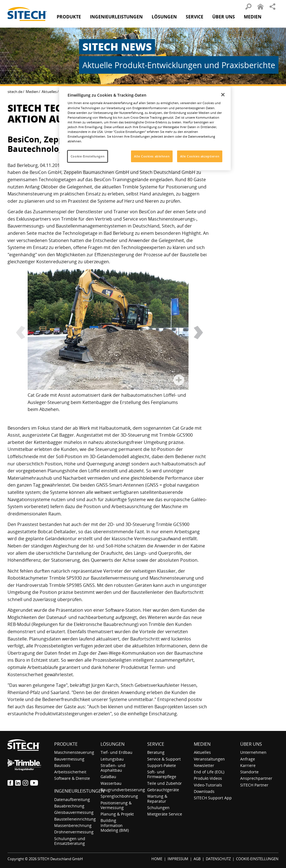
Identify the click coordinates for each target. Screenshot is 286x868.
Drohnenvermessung (74, 832)
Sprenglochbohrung (119, 796)
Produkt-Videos (208, 778)
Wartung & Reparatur (157, 798)
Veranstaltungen (209, 759)
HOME (157, 859)
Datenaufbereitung (72, 799)
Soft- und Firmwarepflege (162, 774)
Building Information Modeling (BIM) (115, 825)
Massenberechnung (73, 825)
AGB (197, 859)
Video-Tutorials (208, 785)
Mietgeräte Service (165, 814)
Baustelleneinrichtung (75, 819)
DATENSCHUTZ (218, 859)
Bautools (62, 765)
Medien (32, 92)
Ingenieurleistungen (79, 791)
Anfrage (248, 759)
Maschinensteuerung (74, 752)
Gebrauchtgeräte (163, 790)
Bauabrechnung (69, 806)
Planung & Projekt (117, 814)
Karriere (248, 765)
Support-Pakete (162, 765)
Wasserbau (111, 783)
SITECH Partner (254, 785)
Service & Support (164, 759)
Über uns (251, 744)
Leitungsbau (112, 759)
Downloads (204, 791)
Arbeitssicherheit (70, 772)
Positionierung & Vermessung (116, 805)
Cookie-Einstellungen (88, 156)
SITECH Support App (213, 798)
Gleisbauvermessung (74, 812)
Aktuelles (49, 92)
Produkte (69, 17)
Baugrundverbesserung (123, 790)
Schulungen (158, 808)
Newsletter (204, 765)
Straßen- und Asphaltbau (113, 768)
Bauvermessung (69, 759)
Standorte (249, 772)
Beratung (156, 752)
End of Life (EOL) (209, 772)
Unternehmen (253, 752)
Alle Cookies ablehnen (152, 156)
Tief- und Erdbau (116, 752)
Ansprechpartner (256, 778)
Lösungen (113, 744)
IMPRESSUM (178, 859)
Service (156, 744)
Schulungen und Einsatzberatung (70, 841)
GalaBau (108, 777)
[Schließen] (223, 95)
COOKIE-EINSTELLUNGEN (257, 859)
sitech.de (15, 92)
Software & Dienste (72, 778)
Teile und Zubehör (165, 783)
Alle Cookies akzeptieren (200, 156)
